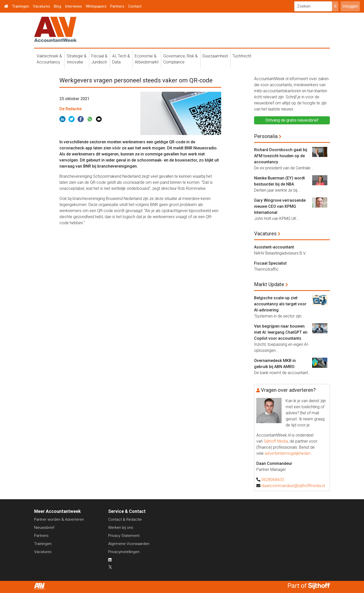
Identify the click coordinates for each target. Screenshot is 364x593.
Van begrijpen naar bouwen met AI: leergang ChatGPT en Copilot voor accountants (281, 332)
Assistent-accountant (274, 247)
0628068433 (273, 480)
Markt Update (269, 284)
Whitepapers (96, 6)
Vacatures (41, 6)
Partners (117, 6)
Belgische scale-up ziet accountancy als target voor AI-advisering (280, 304)
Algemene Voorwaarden (129, 544)
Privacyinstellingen (124, 552)
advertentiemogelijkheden (288, 453)
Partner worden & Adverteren (59, 519)
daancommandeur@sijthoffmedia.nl (293, 486)
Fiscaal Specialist (270, 263)
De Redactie (71, 109)
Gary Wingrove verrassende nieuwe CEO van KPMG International (280, 206)
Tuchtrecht (242, 56)
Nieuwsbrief (44, 528)
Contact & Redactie (125, 519)
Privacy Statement (124, 536)
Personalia (266, 136)
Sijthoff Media (276, 441)
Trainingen (21, 6)
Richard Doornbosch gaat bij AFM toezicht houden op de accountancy (281, 156)
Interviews (73, 6)
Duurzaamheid (215, 56)
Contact (135, 6)
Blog (58, 6)
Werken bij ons (121, 528)
